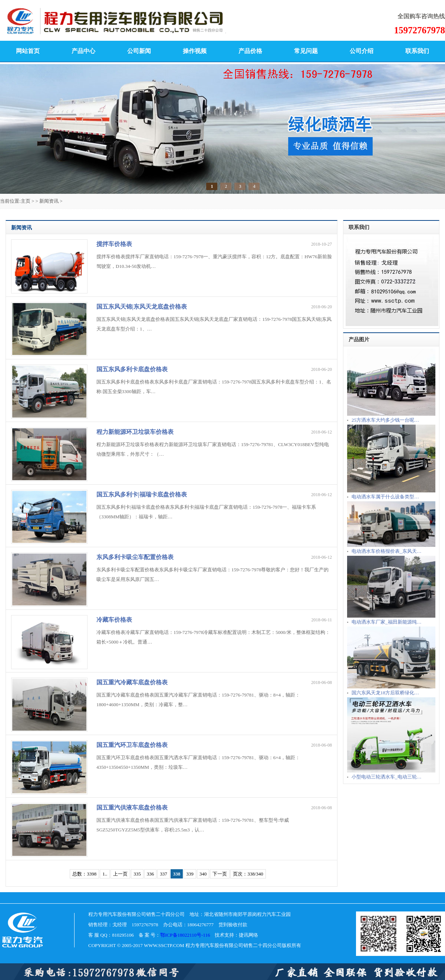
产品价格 (250, 51)
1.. (105, 874)
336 (151, 874)
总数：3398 (84, 874)
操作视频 (195, 51)
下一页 (220, 874)
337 (164, 874)
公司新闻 (139, 51)
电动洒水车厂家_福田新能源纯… (387, 622)
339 (190, 874)
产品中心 (83, 51)
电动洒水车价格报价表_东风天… (387, 551)
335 (137, 874)
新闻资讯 (49, 201)
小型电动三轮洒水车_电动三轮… (387, 777)
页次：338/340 (248, 874)
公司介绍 (362, 51)
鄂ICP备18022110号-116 (185, 935)
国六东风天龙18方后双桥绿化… (385, 693)
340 (203, 874)
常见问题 (306, 51)
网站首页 (28, 51)
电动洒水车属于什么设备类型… (385, 497)
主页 (26, 201)
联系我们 (417, 51)
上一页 (120, 874)
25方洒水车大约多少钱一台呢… (385, 420)
